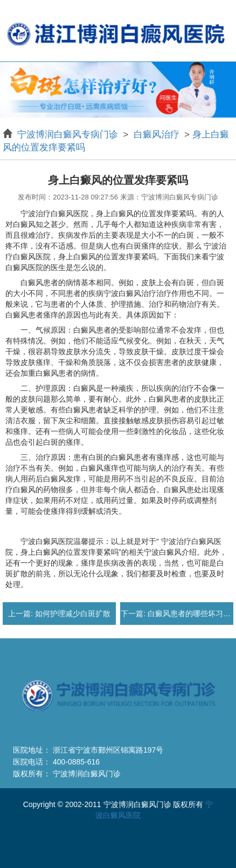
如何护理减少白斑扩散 (72, 614)
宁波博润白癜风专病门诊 (69, 135)
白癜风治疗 (156, 135)
